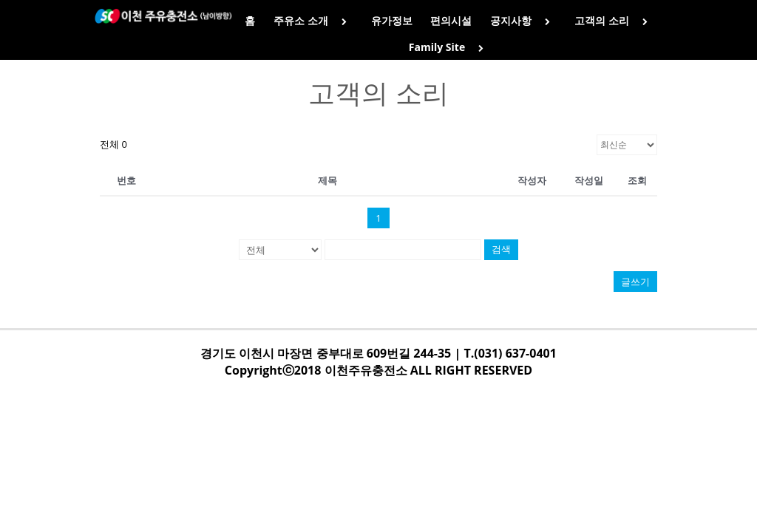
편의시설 (451, 20)
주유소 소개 (313, 20)
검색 (501, 249)
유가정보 (392, 20)
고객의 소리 (614, 20)
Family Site (449, 47)
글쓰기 (635, 282)
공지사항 (523, 20)
